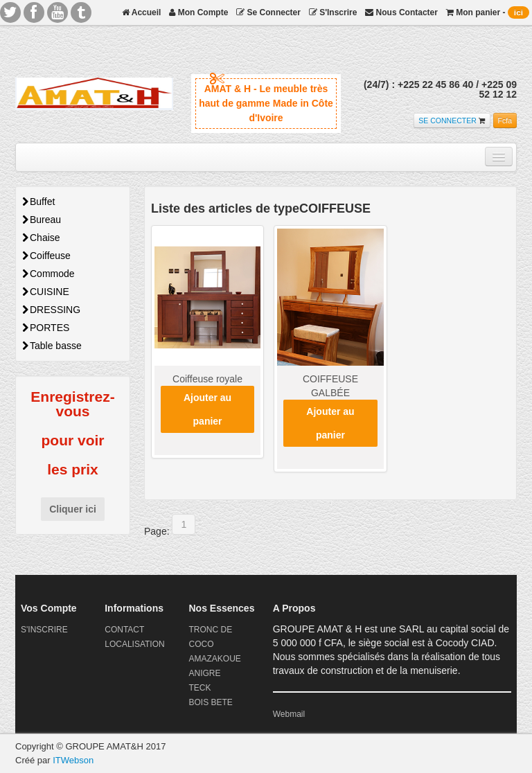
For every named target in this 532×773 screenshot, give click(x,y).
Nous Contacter (401, 12)
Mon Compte (198, 12)
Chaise (41, 238)
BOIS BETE (210, 702)
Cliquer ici (73, 509)
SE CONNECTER (447, 121)
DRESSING (51, 310)
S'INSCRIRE (44, 630)
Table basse (52, 346)
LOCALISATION (134, 644)
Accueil (142, 12)
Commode (48, 274)
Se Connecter (268, 12)
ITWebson (73, 760)
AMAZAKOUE (214, 659)
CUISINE (46, 292)
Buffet (38, 202)
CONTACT (124, 630)
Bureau (42, 220)
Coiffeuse (46, 256)
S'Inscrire (333, 12)
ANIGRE (204, 673)
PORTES (46, 328)
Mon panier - (488, 12)
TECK (199, 688)
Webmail (289, 714)
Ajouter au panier (207, 409)
